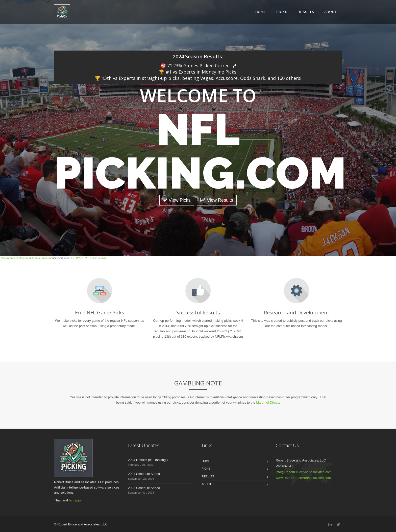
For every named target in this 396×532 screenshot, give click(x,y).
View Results (217, 200)
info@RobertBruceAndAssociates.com (304, 472)
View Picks (177, 200)
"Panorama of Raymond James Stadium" (27, 258)
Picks (282, 12)
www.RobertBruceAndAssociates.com (303, 478)
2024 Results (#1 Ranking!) (148, 460)
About (331, 12)
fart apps (75, 500)
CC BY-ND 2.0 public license (89, 258)
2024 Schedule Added (144, 474)
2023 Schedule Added (144, 488)
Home (261, 12)
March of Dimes (268, 402)
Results (306, 12)
